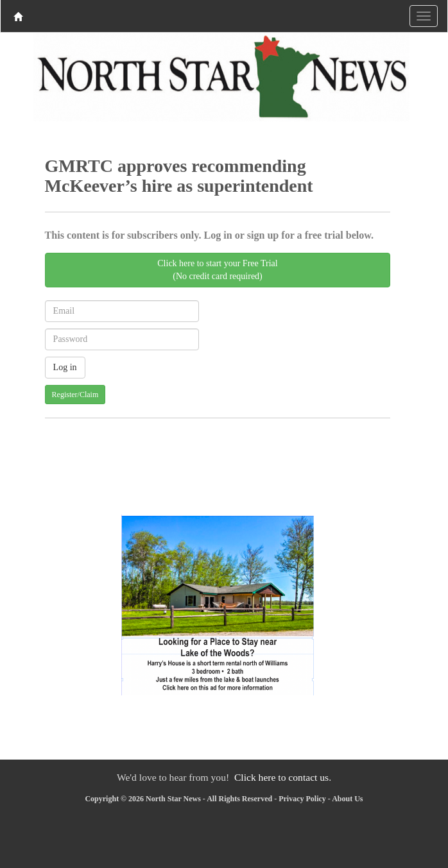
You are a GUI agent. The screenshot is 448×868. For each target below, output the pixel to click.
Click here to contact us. (283, 777)
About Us (347, 799)
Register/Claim (75, 395)
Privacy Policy (302, 799)
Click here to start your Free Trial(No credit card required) (217, 270)
